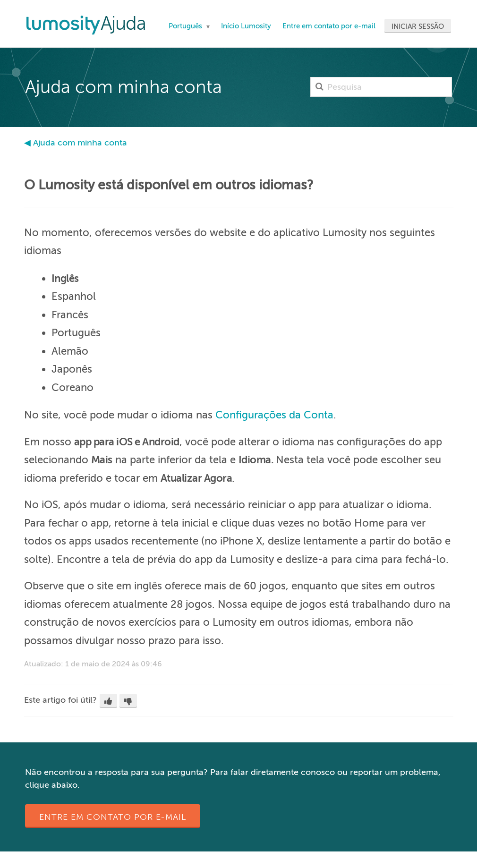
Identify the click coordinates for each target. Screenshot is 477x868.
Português (186, 26)
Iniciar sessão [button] (418, 26)
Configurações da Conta (274, 415)
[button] (108, 701)
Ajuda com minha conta (80, 143)
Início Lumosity (246, 26)
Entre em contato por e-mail (329, 26)
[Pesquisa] (381, 87)
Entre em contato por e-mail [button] (113, 817)
